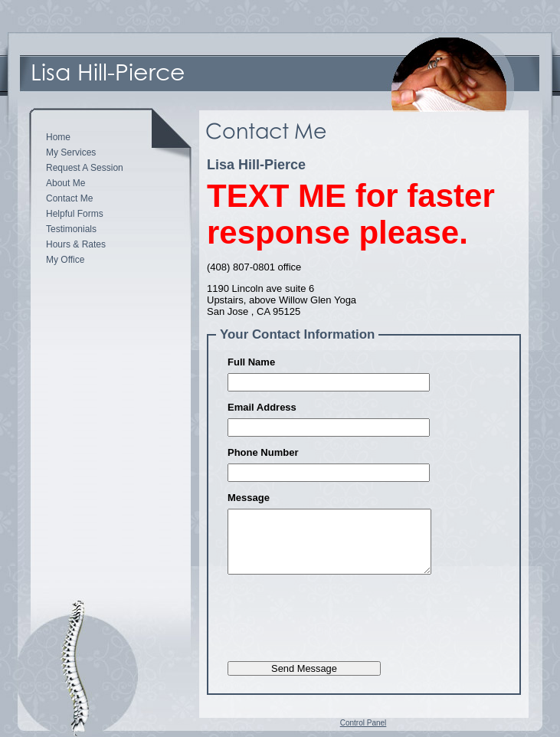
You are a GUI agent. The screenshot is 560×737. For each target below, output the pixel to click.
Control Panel (364, 723)
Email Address (262, 407)
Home (58, 137)
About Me (65, 183)
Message (249, 498)
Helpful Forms (75, 214)
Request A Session (85, 168)
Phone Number (263, 452)
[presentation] (344, 622)
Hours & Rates (76, 244)
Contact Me (69, 198)
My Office (65, 260)
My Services (71, 152)
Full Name (251, 362)
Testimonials (71, 229)
